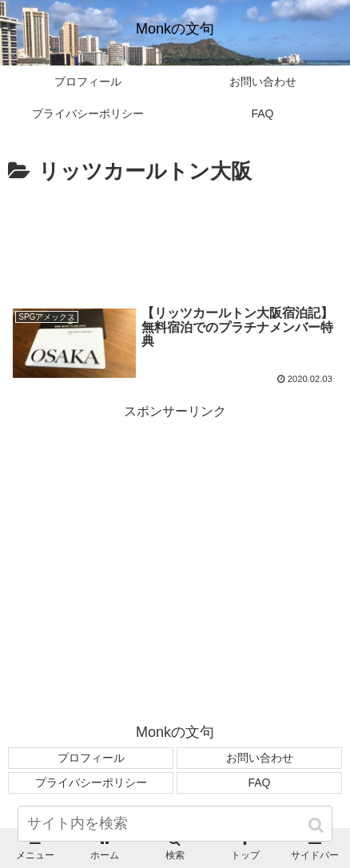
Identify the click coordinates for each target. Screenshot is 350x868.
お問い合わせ (260, 758)
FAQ (259, 782)
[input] (175, 824)
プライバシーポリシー (91, 782)
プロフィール (91, 758)
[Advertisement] (175, 238)
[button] (317, 825)
